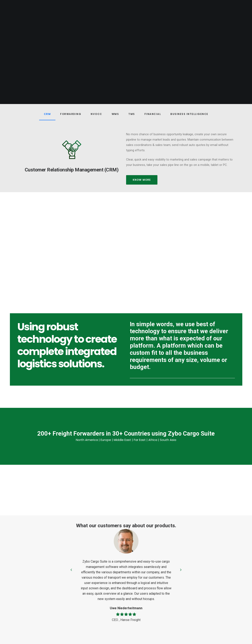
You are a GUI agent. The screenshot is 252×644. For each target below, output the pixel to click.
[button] (72, 149)
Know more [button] (142, 180)
